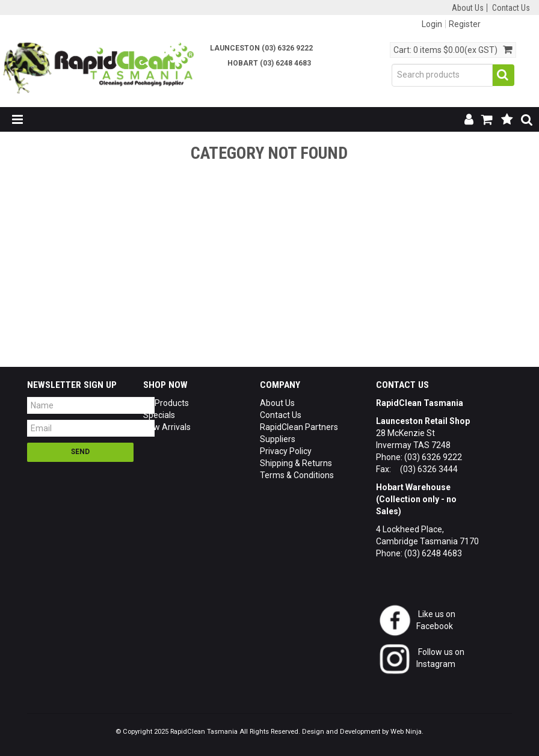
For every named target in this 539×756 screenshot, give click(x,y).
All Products (166, 403)
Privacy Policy (286, 451)
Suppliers (278, 439)
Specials (159, 415)
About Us (468, 8)
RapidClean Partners (299, 427)
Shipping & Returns (296, 463)
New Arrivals (167, 427)
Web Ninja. (407, 732)
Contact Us (511, 8)
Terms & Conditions (297, 475)
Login (432, 24)
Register (465, 24)
